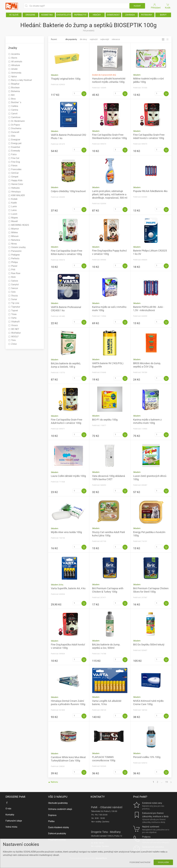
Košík (168, 6)
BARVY (163, 15)
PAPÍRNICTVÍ (80, 15)
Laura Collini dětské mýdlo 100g (68, 476)
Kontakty (10, 815)
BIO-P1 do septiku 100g (105, 420)
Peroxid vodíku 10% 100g (147, 757)
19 (166, 782)
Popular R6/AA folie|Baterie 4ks (150, 191)
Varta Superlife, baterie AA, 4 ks (68, 588)
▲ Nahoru (53, 782)
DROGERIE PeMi (15, 797)
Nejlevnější (105, 39)
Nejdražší (94, 39)
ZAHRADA (130, 15)
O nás (8, 809)
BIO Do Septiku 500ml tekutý (149, 645)
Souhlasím (163, 862)
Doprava (52, 815)
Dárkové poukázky (57, 833)
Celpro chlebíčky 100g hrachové (68, 191)
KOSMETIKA (47, 15)
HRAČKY (97, 15)
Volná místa (11, 827)
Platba (51, 821)
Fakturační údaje (14, 821)
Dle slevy (83, 39)
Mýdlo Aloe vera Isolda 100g (66, 532)
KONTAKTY (98, 797)
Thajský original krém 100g (66, 79)
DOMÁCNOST (113, 15)
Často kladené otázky (59, 827)
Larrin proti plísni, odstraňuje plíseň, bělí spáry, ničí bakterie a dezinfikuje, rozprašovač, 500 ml (110, 194)
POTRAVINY (147, 15)
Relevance (116, 39)
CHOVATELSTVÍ (64, 15)
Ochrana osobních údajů (60, 809)
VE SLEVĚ (14, 15)
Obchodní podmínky (58, 803)
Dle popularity (71, 39)
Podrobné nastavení (140, 862)
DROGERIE (30, 15)
